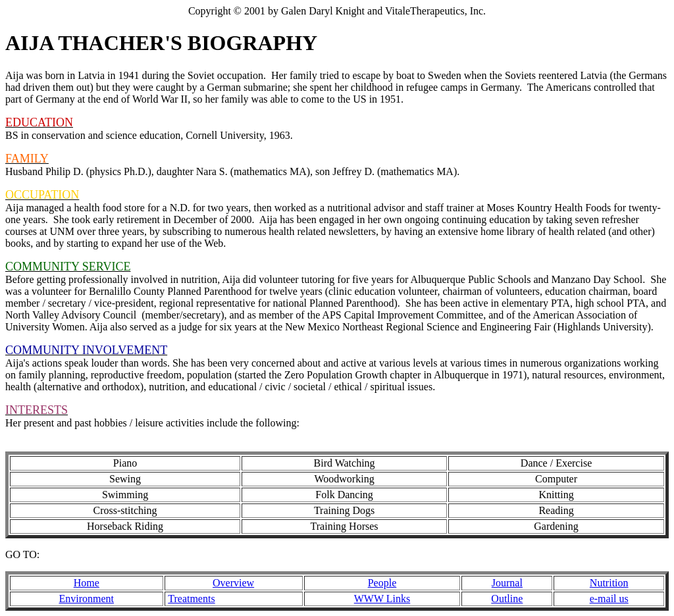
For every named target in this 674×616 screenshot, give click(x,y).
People (382, 583)
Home (87, 583)
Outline (507, 599)
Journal (507, 583)
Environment (86, 599)
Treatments (191, 599)
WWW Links (382, 599)
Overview (233, 583)
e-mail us (609, 599)
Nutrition (609, 583)
